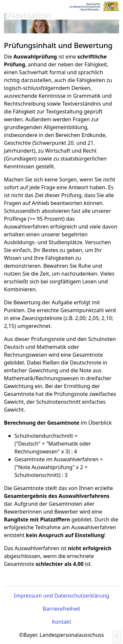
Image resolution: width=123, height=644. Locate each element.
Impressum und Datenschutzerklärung (61, 596)
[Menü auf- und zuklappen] (28, 15)
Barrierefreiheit (61, 609)
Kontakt (61, 622)
